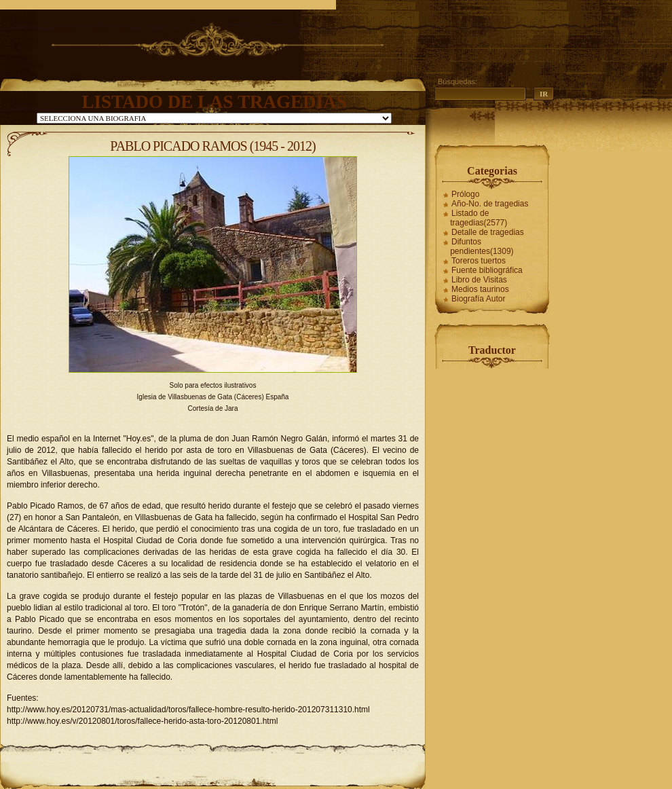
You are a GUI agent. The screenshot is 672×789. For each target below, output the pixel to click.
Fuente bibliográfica (487, 270)
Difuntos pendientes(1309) (482, 246)
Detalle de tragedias (488, 232)
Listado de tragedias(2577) (479, 218)
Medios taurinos (480, 289)
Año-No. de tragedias (490, 204)
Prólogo (465, 194)
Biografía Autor (478, 299)
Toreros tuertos (479, 261)
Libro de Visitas (479, 280)
